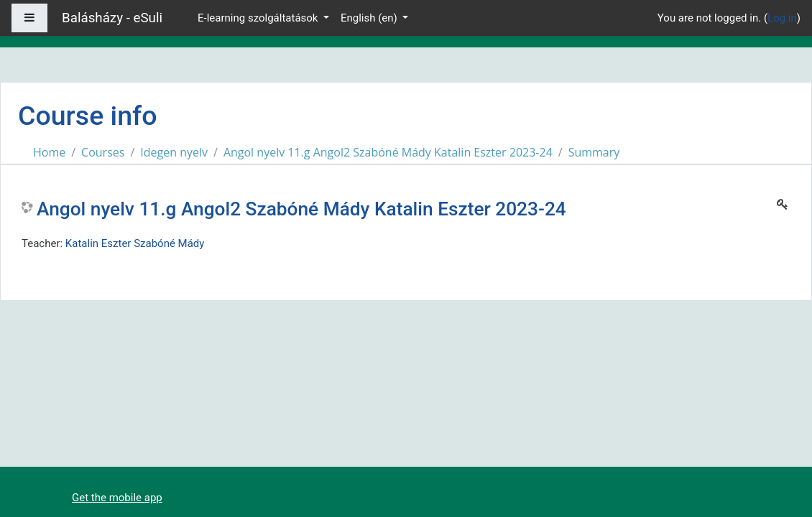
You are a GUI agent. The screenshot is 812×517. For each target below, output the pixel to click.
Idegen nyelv (174, 152)
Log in (782, 18)
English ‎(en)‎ (370, 18)
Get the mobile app (117, 498)
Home (49, 152)
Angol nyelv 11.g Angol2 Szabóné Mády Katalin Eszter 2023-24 (388, 152)
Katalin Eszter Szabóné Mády (135, 243)
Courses (103, 152)
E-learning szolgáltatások (259, 18)
